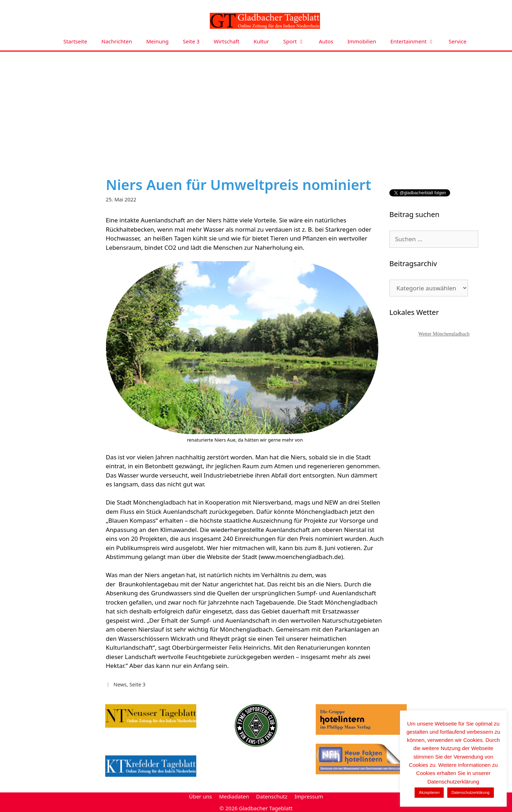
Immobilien (362, 41)
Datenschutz (272, 796)
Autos (326, 41)
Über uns (200, 796)
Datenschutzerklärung (471, 792)
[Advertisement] (256, 105)
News (120, 684)
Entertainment (416, 41)
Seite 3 (191, 41)
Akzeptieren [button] (429, 792)
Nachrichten (117, 41)
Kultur (261, 41)
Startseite (75, 41)
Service (458, 41)
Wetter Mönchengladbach (444, 334)
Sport (298, 41)
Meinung (157, 41)
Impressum (309, 796)
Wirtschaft (226, 41)
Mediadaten (234, 796)
